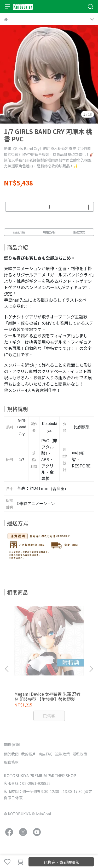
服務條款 (11, 762)
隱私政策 (80, 754)
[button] (91, 669)
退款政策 (62, 754)
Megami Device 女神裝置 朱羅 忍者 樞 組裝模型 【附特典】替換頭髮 (47, 696)
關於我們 (11, 754)
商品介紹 (19, 232)
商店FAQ (45, 754)
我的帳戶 (28, 754)
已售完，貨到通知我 (61, 862)
